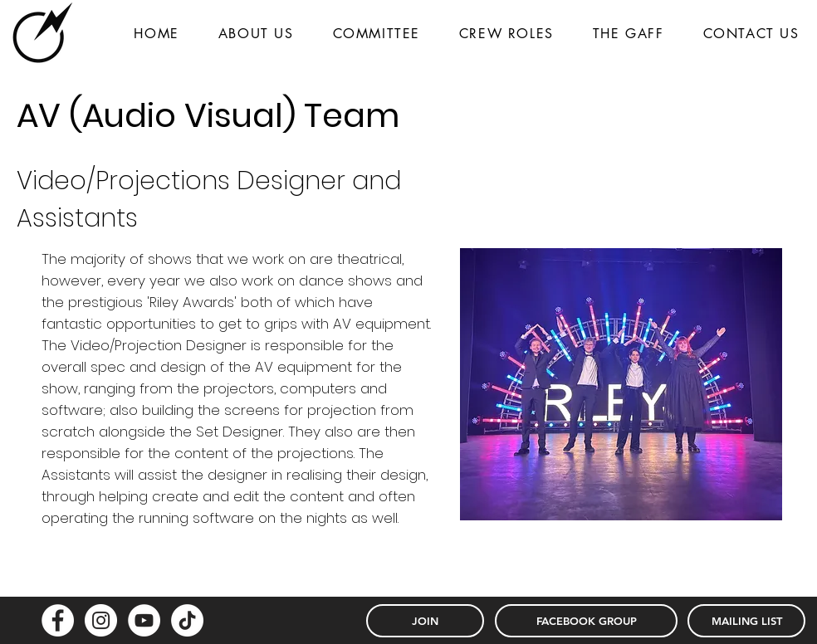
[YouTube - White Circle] (144, 620)
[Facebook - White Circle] (58, 620)
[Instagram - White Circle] (101, 620)
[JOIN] (425, 621)
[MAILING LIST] (746, 621)
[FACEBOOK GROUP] (586, 621)
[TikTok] (187, 620)
